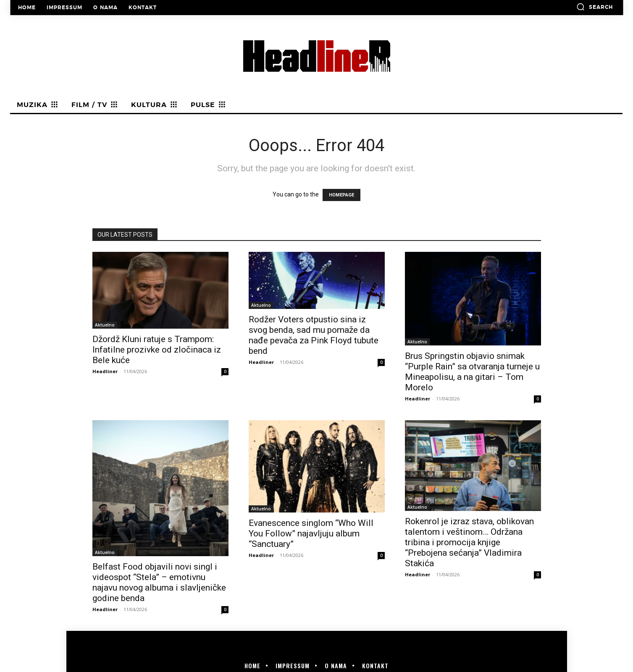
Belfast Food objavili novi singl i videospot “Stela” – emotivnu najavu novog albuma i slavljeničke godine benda (159, 582)
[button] (595, 7)
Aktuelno (105, 325)
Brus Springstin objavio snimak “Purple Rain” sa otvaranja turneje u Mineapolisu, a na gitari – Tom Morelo (472, 372)
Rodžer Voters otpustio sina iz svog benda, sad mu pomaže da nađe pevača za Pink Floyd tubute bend (314, 335)
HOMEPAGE (341, 195)
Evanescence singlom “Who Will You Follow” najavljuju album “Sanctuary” (311, 533)
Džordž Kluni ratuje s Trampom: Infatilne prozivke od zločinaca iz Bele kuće (157, 350)
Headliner (105, 371)
